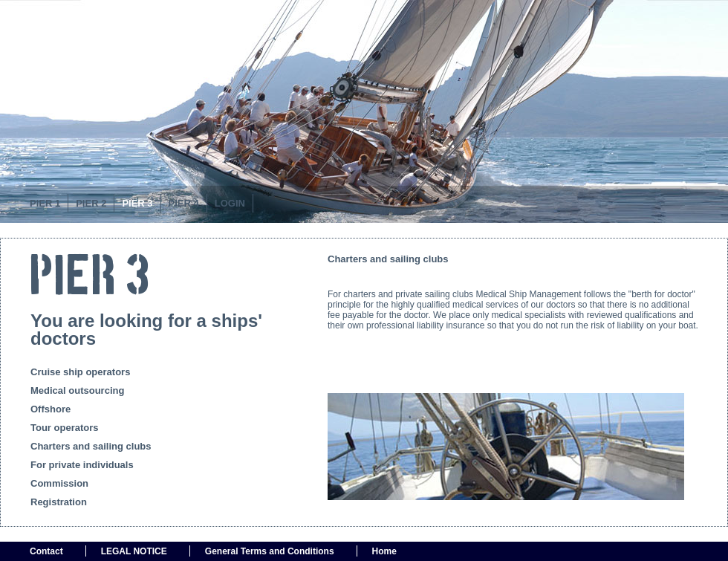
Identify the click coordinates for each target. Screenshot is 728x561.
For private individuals (82, 465)
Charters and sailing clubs (91, 446)
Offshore (51, 409)
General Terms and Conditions (270, 551)
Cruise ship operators (80, 372)
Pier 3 (137, 203)
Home (384, 551)
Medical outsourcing (77, 390)
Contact (46, 551)
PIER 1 (45, 203)
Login (230, 203)
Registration (59, 502)
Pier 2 (91, 203)
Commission (59, 483)
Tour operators (65, 428)
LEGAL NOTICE (134, 551)
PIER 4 (184, 203)
